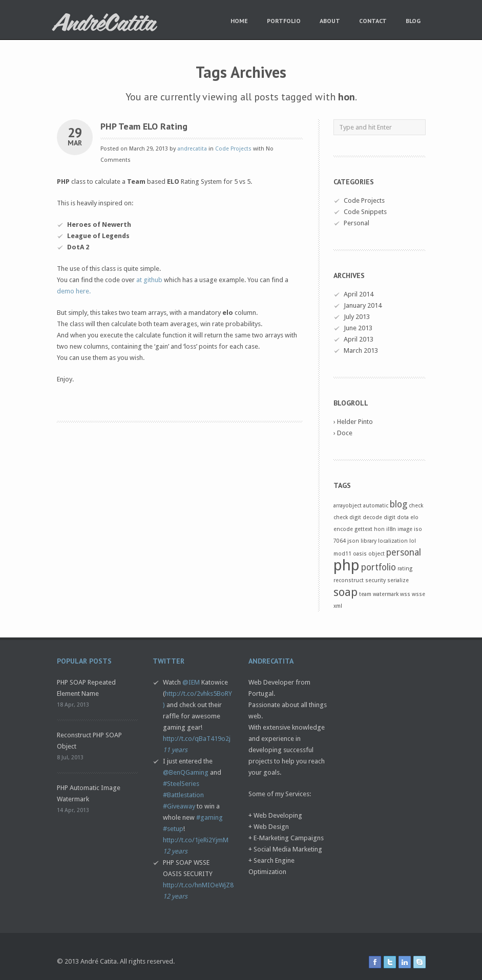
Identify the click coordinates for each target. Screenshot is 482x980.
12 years (175, 851)
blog (399, 504)
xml (338, 606)
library (369, 541)
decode (372, 517)
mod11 (342, 554)
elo (414, 517)
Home (239, 21)
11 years (175, 750)
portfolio (379, 567)
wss (405, 594)
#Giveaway (179, 806)
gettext (363, 529)
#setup (173, 829)
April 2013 (359, 339)
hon (379, 529)
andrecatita (192, 149)
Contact (373, 21)
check (416, 506)
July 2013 (357, 317)
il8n (391, 529)
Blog (413, 21)
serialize (398, 580)
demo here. (74, 291)
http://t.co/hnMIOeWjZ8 (198, 885)
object (376, 554)
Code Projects (233, 149)
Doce (345, 433)
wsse (418, 594)
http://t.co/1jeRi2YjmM (196, 840)
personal (404, 552)
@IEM (191, 682)
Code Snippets (365, 212)
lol (413, 541)
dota (403, 517)
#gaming (209, 817)
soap (345, 592)
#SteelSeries (181, 784)
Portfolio (284, 21)
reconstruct (349, 580)
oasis (360, 554)
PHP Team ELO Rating (144, 126)
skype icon (420, 962)
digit (390, 517)
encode (343, 529)
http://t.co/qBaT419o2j (197, 739)
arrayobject (348, 506)
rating (405, 569)
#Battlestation (183, 795)
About (330, 21)
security (375, 580)
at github (149, 280)
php (347, 565)
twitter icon (390, 962)
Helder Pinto (355, 422)
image (405, 529)
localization (393, 541)
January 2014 (363, 305)
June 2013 (358, 328)
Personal (357, 223)
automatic (376, 506)
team (365, 594)
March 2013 (361, 350)
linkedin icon (405, 962)
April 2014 (359, 294)
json (353, 541)
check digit (347, 517)
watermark (386, 594)
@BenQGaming (186, 772)
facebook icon (375, 962)
